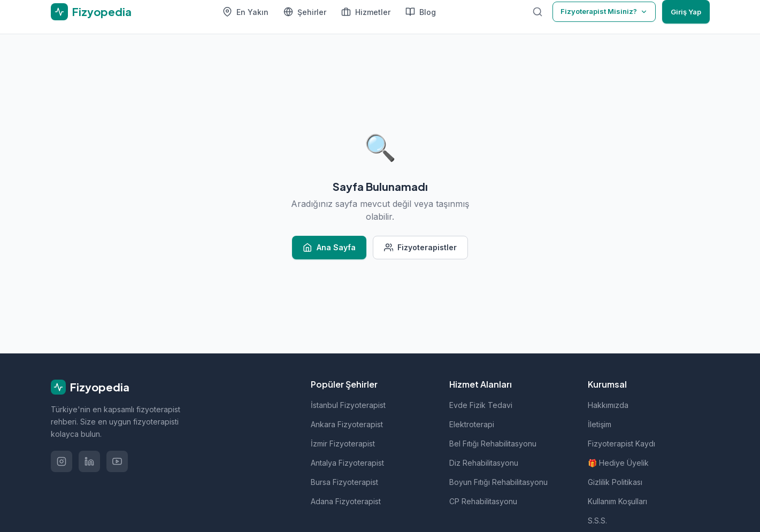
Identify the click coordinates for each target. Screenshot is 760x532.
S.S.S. (597, 521)
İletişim (600, 424)
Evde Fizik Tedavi (481, 405)
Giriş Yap (686, 12)
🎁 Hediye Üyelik (618, 463)
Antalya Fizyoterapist (347, 463)
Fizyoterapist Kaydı (621, 444)
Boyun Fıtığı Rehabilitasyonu (498, 482)
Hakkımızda (608, 405)
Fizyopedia (90, 387)
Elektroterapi (472, 424)
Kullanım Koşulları (617, 501)
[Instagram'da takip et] (62, 461)
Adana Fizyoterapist (346, 501)
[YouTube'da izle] (117, 461)
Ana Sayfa (329, 248)
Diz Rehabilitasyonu (484, 463)
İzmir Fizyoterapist (343, 444)
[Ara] (538, 12)
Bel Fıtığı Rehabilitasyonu (493, 444)
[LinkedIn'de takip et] (89, 461)
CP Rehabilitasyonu (483, 501)
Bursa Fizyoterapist (344, 482)
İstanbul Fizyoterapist (348, 405)
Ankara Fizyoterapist (347, 424)
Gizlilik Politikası (615, 482)
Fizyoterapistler (421, 248)
